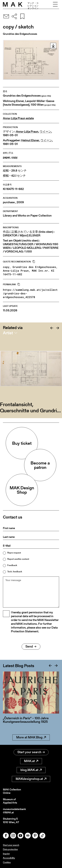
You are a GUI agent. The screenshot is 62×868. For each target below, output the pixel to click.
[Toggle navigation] (55, 4)
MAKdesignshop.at (31, 779)
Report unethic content (18, 559)
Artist (8, 333)
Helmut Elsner (30, 140)
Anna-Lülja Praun (27, 132)
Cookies (7, 862)
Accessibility (9, 858)
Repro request (14, 553)
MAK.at (31, 761)
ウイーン (45, 132)
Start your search (31, 752)
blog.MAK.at (31, 770)
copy (14, 157)
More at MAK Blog (31, 737)
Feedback (12, 565)
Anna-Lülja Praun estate (18, 118)
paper (7, 157)
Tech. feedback (15, 571)
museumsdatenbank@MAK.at (14, 811)
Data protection (10, 849)
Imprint (6, 854)
